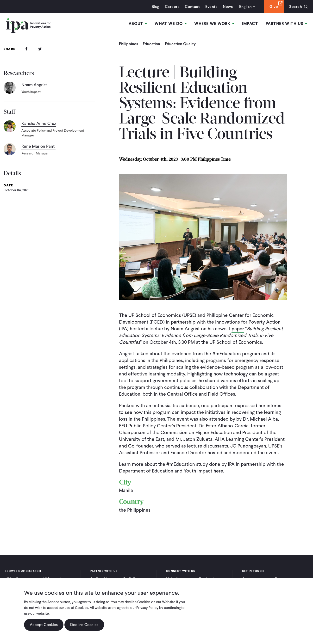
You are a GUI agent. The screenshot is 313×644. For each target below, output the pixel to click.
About (138, 24)
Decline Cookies (84, 625)
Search (296, 7)
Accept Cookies (44, 625)
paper (238, 329)
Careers (172, 7)
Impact (250, 24)
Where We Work (214, 24)
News (228, 7)
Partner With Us (286, 24)
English (245, 7)
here (218, 471)
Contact (192, 7)
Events (211, 7)
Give (274, 7)
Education (151, 44)
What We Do (171, 24)
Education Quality (180, 44)
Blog (156, 7)
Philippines (128, 44)
